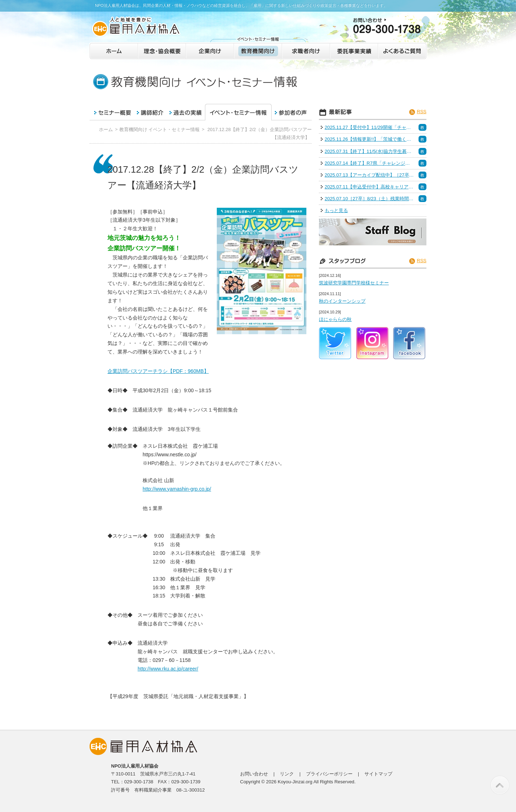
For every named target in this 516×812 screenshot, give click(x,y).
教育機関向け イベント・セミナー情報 (160, 129)
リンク (287, 774)
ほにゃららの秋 (335, 319)
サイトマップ (378, 774)
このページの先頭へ (500, 785)
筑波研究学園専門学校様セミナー (354, 283)
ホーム (106, 129)
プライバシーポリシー (329, 774)
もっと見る (336, 210)
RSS (422, 112)
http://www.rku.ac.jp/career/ (168, 669)
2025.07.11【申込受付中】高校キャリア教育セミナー (369, 187)
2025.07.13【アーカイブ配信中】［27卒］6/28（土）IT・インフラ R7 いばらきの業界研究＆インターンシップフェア (369, 175)
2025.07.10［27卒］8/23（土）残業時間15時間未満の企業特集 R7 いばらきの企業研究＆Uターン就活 (369, 199)
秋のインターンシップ (342, 301)
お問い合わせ (254, 774)
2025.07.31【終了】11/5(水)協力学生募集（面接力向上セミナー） (369, 151)
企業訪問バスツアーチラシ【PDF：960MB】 (158, 371)
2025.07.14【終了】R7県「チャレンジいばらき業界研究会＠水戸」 (369, 163)
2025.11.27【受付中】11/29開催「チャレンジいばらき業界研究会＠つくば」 (369, 127)
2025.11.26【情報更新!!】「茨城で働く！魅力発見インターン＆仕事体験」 (369, 139)
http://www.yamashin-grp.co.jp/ (177, 489)
